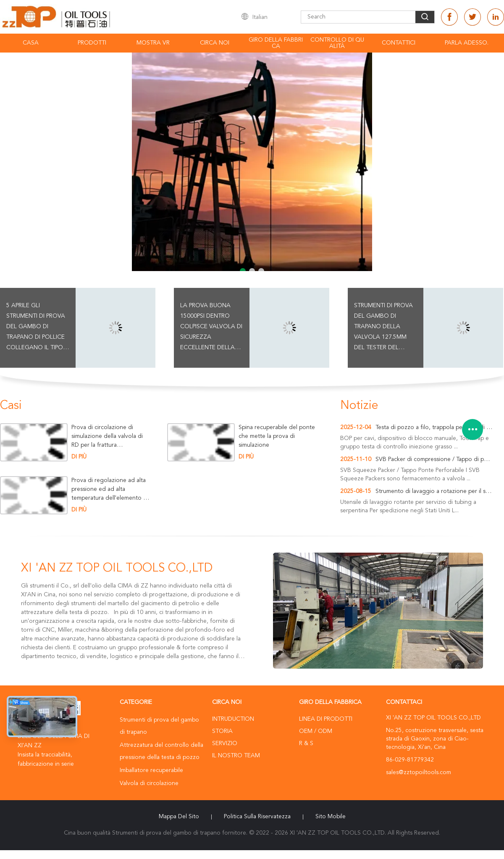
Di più (79, 457)
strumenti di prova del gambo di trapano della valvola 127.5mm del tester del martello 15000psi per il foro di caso (384, 328)
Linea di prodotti (326, 719)
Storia (222, 731)
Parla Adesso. (467, 43)
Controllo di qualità (337, 43)
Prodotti (92, 43)
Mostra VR (153, 43)
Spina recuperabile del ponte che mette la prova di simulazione (277, 436)
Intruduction (233, 719)
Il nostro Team (236, 756)
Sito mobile (331, 817)
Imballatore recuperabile (151, 770)
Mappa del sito (179, 817)
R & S (306, 743)
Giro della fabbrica (276, 43)
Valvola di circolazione (149, 783)
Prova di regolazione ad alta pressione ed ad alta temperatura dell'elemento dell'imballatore (109, 489)
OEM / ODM (316, 731)
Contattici (399, 43)
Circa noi (215, 43)
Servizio (225, 743)
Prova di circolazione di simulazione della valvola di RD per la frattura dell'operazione (107, 436)
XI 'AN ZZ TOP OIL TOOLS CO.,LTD (117, 569)
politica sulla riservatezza (257, 817)
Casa (31, 43)
